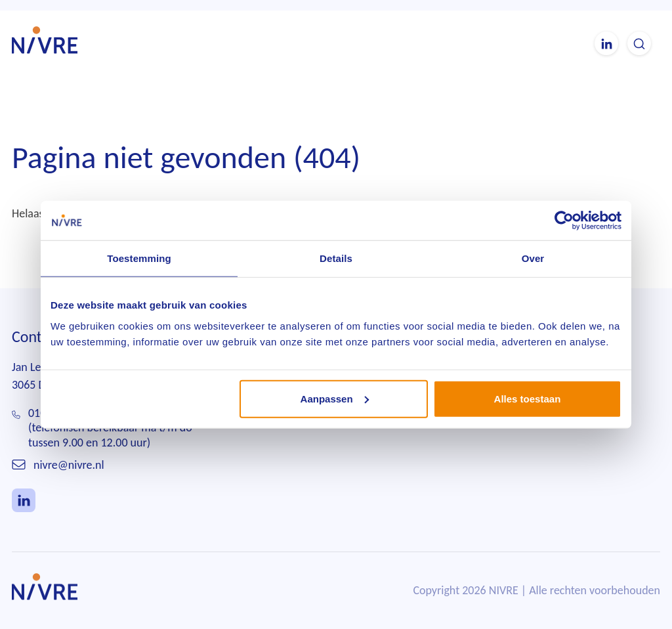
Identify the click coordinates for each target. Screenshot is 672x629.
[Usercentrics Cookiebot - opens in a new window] (564, 221)
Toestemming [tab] (139, 258)
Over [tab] (533, 258)
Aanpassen (335, 398)
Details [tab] (336, 258)
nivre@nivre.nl (69, 465)
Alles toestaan (528, 398)
